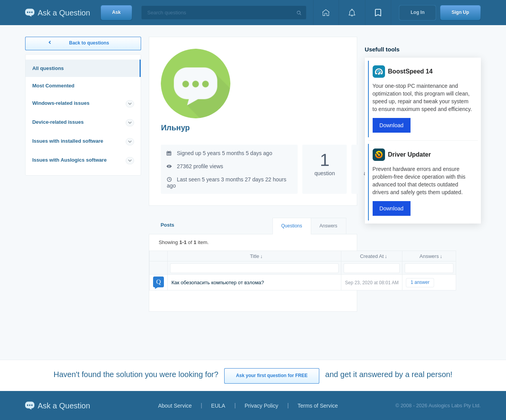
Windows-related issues (61, 103)
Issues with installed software (68, 141)
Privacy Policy (262, 406)
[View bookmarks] (378, 13)
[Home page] (326, 13)
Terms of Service (318, 406)
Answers (329, 226)
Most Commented (53, 86)
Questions (292, 226)
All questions (48, 68)
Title (254, 256)
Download (392, 125)
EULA (218, 406)
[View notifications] (352, 13)
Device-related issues (58, 122)
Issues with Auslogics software (69, 160)
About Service (175, 406)
